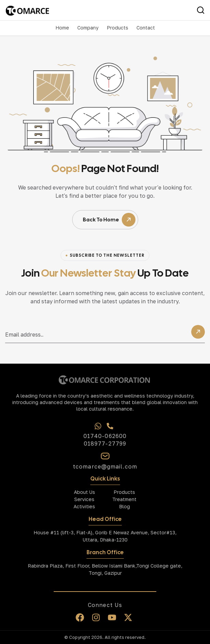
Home (62, 28)
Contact (146, 28)
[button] (88, 28)
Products (117, 28)
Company (88, 28)
